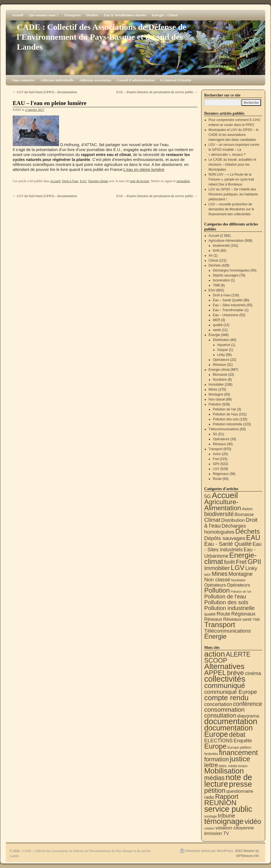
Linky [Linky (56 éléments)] (251, 568)
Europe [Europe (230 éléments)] (215, 746)
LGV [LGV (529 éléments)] (238, 568)
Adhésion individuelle (57, 80)
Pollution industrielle (228, 424)
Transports (72, 15)
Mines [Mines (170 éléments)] (220, 574)
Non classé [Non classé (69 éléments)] (217, 580)
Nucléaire (220, 380)
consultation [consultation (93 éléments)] (220, 715)
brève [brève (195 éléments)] (236, 673)
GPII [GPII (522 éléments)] (254, 562)
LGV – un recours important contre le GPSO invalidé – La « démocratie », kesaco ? (234, 150)
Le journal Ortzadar (176, 80)
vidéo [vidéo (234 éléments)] (253, 821)
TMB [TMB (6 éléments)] (256, 620)
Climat (213, 260)
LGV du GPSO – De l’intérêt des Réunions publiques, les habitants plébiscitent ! (233, 194)
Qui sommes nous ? (43, 15)
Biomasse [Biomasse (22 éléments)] (244, 514)
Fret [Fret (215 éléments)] (241, 562)
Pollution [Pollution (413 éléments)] (217, 590)
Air (211, 256)
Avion (217, 454)
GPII (216, 464)
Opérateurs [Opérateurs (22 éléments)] (215, 585)
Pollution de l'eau (225, 414)
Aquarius (224, 345)
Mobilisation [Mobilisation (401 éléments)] (224, 771)
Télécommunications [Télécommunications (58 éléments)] (228, 631)
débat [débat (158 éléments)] (237, 735)
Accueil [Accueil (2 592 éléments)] (225, 495)
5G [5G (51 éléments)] (208, 496)
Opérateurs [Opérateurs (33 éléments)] (238, 585)
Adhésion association (95, 80)
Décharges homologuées (231, 270)
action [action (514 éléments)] (215, 654)
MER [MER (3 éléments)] (208, 575)
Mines (213, 389)
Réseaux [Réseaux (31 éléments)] (232, 619)
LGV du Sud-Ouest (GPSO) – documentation (45, 92)
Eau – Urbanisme (226, 315)
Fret (216, 459)
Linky (221, 355)
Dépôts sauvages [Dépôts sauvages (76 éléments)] (225, 538)
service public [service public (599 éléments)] (228, 809)
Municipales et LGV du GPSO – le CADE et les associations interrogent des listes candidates (234, 135)
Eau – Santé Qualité (228, 300)
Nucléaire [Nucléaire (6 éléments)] (238, 580)
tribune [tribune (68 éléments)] (226, 815)
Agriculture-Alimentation (226, 241)
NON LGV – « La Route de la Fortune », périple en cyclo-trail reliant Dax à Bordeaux (231, 179)
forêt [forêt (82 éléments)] (229, 562)
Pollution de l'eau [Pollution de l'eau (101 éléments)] (225, 596)
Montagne (216, 394)
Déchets (92, 15)
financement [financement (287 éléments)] (238, 753)
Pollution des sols (226, 419)
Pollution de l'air (224, 409)
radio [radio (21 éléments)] (209, 797)
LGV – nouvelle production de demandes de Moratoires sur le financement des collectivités (231, 209)
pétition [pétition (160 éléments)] (215, 790)
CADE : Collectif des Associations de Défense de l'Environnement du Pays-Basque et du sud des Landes (102, 37)
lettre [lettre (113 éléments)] (211, 765)
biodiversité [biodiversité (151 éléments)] (219, 514)
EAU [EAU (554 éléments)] (253, 538)
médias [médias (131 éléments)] (214, 778)
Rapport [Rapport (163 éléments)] (227, 796)
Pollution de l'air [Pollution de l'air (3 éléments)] (241, 592)
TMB (216, 285)
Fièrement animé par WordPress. (210, 851)
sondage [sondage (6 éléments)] (211, 816)
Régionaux (221, 474)
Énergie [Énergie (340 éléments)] (215, 636)
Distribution (221, 340)
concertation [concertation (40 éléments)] (218, 704)
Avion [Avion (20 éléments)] (247, 509)
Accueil (18, 15)
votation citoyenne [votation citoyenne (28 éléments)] (235, 828)
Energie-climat (98, 181)
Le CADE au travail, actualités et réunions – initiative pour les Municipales (233, 165)
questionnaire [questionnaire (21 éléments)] (240, 791)
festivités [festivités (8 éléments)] (211, 754)
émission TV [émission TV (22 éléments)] (217, 833)
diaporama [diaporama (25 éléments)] (248, 716)
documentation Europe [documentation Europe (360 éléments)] (229, 731)
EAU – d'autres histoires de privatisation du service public (157, 92)
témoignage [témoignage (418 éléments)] (224, 821)
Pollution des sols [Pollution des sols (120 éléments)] (226, 602)
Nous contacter (23, 80)
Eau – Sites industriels (229, 305)
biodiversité (221, 246)
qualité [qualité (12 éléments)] (210, 614)
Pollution (215, 404)
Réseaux (219, 365)
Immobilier (216, 385)
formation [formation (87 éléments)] (216, 759)
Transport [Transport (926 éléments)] (220, 625)
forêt (216, 251)
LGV (216, 469)
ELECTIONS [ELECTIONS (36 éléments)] (218, 741)
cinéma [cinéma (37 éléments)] (253, 673)
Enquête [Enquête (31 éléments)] (243, 741)
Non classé (217, 399)
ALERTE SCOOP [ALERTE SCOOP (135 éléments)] (227, 657)
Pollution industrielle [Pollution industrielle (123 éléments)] (229, 608)
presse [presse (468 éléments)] (241, 784)
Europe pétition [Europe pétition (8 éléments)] (239, 747)
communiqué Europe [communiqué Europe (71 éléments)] (231, 692)
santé (217, 330)
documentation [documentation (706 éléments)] (231, 721)
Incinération (221, 280)
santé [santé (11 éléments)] (247, 619)
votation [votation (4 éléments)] (209, 828)
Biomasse (220, 375)
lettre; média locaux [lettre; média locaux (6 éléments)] (233, 766)
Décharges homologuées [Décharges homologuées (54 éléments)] (225, 529)
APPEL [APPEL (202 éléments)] (215, 673)
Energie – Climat (165, 15)
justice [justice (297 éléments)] (240, 759)
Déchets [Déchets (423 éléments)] (248, 531)
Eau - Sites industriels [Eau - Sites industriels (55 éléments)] (233, 547)
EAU (83, 181)
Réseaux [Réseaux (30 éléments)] (213, 619)
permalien (183, 181)
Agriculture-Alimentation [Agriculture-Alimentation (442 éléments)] (223, 505)
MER (216, 320)
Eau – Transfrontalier (228, 310)
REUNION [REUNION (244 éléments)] (220, 803)
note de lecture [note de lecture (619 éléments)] (228, 781)
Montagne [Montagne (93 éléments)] (241, 574)
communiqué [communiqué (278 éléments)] (225, 686)
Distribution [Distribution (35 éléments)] (233, 520)
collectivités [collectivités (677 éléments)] (225, 679)
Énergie (214, 335)
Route (217, 479)
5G (215, 434)
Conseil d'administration (136, 80)
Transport (216, 449)
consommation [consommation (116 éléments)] (224, 710)
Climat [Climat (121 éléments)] (212, 520)
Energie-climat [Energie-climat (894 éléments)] (230, 558)
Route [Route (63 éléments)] (224, 614)
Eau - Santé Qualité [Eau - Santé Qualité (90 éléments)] (228, 544)
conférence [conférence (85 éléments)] (248, 704)
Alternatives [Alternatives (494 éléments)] (224, 666)
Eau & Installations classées (125, 15)
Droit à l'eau (70, 181)
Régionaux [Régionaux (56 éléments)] (243, 614)
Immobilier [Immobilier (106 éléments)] (217, 568)
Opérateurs (221, 360)
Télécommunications (224, 429)
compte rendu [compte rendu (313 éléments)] (226, 698)
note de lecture (140, 181)
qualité (218, 325)
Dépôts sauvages (226, 275)
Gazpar (223, 350)
